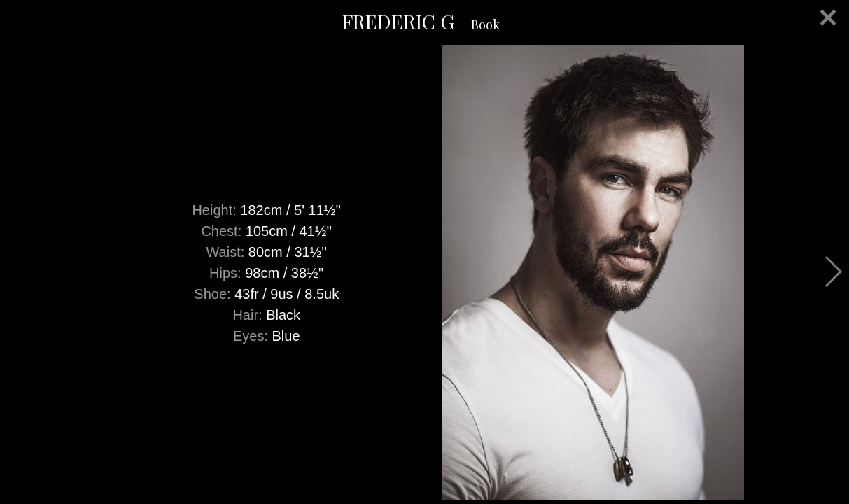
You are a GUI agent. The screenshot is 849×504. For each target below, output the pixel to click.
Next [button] (833, 272)
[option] (424, 273)
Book (485, 24)
